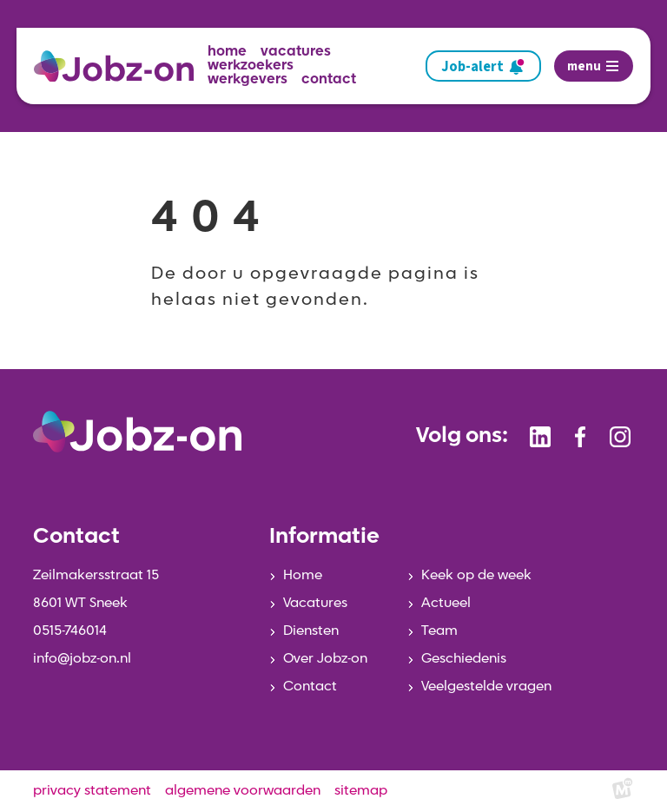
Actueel (446, 604)
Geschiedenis (464, 659)
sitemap (361, 791)
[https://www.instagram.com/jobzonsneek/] (620, 437)
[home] (121, 66)
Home (303, 576)
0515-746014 (70, 631)
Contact (310, 687)
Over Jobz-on (325, 659)
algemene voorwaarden (243, 791)
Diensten (311, 631)
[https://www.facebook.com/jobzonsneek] (580, 437)
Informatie (324, 538)
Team (439, 631)
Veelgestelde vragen (486, 687)
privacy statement (92, 791)
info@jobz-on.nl (82, 659)
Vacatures (315, 604)
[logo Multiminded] (623, 792)
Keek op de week (476, 576)
